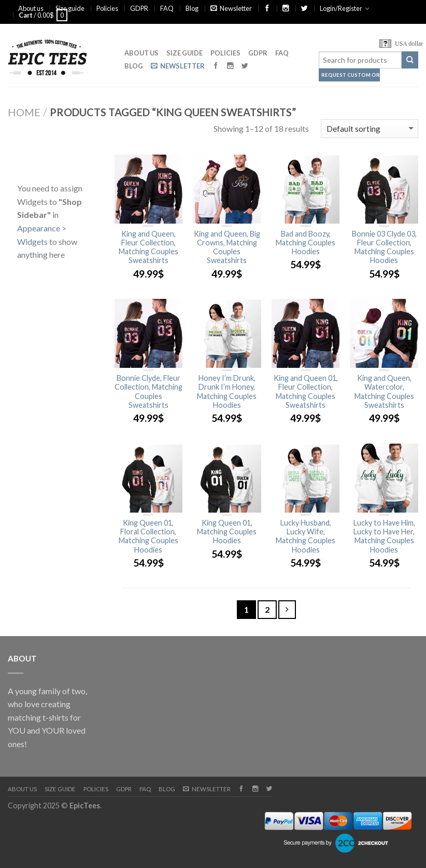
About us (31, 8)
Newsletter (231, 8)
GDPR (139, 8)
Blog (192, 8)
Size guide (70, 8)
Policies (107, 8)
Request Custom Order (351, 75)
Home (24, 112)
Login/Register (341, 8)
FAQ (167, 8)
